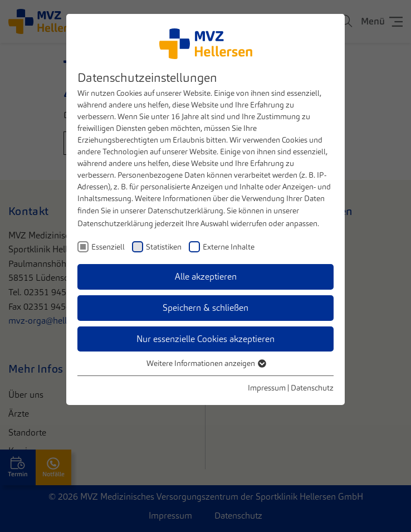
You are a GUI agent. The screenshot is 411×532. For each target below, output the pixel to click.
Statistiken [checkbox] (164, 247)
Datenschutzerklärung (185, 211)
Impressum (267, 388)
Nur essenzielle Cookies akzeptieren (205, 339)
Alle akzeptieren (206, 277)
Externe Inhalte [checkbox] (229, 247)
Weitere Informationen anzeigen (206, 363)
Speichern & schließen (205, 308)
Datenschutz (312, 388)
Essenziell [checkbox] (108, 247)
